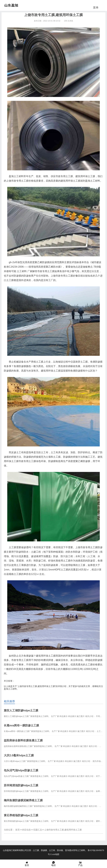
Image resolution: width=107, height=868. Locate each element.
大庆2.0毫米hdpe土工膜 (19, 755)
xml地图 (56, 854)
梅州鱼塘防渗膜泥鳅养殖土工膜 (23, 800)
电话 (54, 864)
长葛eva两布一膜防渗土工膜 (21, 725)
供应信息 (26, 830)
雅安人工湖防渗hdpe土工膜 (21, 710)
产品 (80, 864)
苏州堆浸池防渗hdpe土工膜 (21, 785)
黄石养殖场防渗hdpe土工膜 (21, 815)
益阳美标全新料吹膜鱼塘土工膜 (23, 740)
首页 (17, 830)
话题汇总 (38, 830)
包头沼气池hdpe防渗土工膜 (21, 770)
